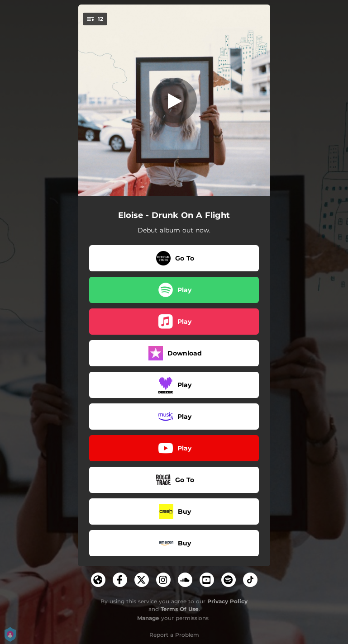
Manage (148, 618)
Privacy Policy (227, 601)
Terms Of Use (180, 609)
